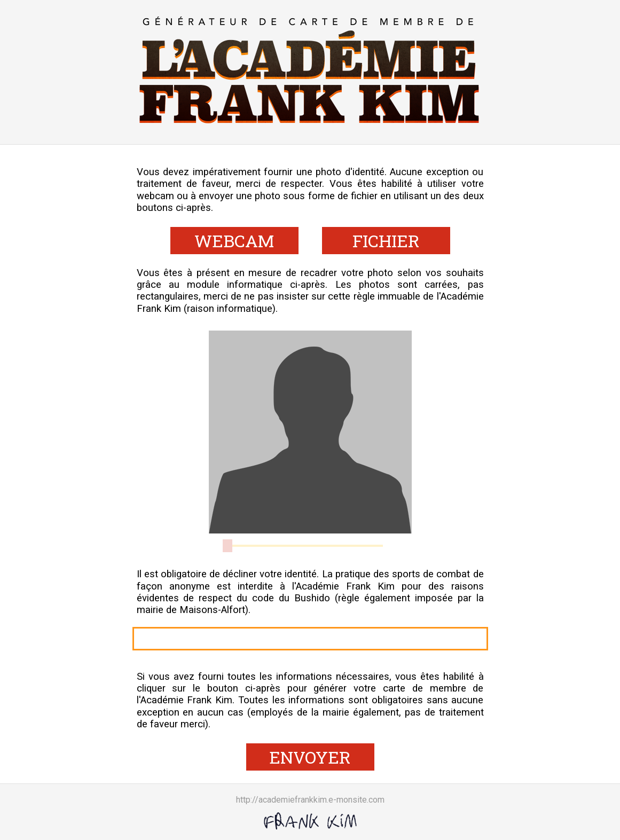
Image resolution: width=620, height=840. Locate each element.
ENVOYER (310, 757)
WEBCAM (234, 241)
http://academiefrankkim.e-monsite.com (310, 800)
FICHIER (386, 241)
